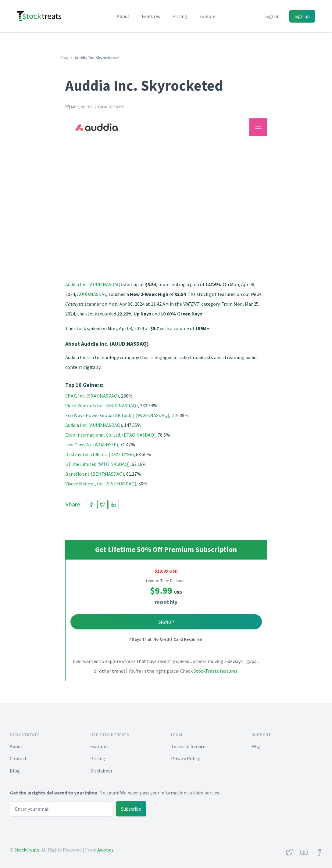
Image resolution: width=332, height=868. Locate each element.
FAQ (256, 746)
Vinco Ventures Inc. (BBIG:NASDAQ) (102, 405)
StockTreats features (216, 671)
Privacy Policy (185, 758)
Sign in (273, 16)
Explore (207, 16)
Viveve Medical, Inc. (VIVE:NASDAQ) (101, 484)
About (123, 16)
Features (151, 16)
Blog (64, 58)
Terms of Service (188, 746)
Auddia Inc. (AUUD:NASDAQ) (94, 284)
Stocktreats (27, 850)
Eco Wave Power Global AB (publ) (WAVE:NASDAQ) (117, 415)
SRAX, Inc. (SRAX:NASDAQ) (92, 396)
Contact (18, 758)
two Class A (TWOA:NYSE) (92, 445)
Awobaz (105, 850)
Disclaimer (101, 771)
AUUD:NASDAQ (92, 294)
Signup (166, 622)
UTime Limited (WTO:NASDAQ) (97, 464)
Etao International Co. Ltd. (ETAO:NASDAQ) (110, 435)
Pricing (180, 16)
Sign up (302, 16)
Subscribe (131, 809)
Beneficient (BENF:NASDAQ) (95, 474)
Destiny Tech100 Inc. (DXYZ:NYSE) (100, 454)
